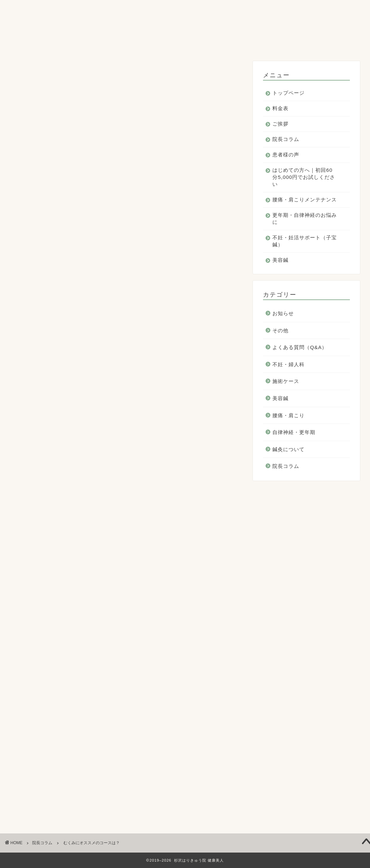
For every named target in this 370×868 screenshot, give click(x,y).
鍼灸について (288, 450)
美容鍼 (283, 44)
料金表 (72, 28)
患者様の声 (187, 28)
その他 (280, 331)
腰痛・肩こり (288, 416)
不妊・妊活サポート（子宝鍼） (220, 44)
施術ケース (286, 382)
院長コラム (143, 28)
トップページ (31, 28)
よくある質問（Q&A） (300, 348)
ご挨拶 (105, 28)
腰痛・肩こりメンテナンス (47, 44)
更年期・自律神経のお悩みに (131, 44)
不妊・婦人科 (288, 365)
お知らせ (283, 314)
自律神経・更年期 (294, 433)
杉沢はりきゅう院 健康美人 (185, 10)
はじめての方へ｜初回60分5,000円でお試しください (282, 28)
